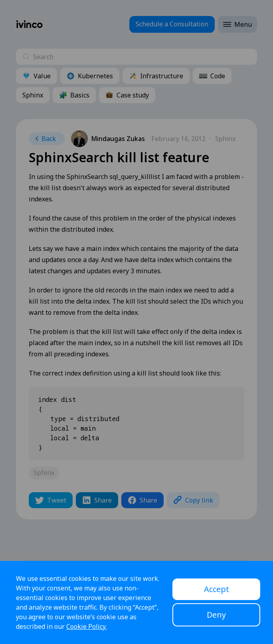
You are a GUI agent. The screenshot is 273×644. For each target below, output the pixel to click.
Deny (216, 615)
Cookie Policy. (86, 626)
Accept (217, 589)
